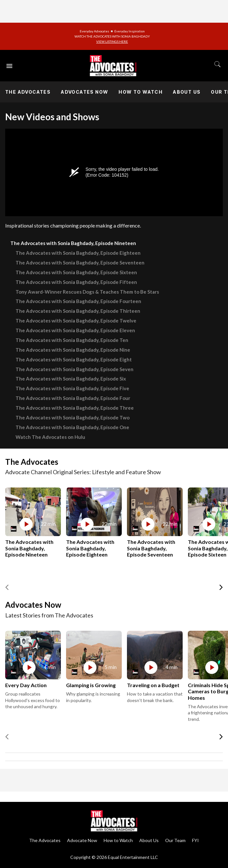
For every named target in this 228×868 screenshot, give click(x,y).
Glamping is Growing (91, 685)
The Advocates (28, 92)
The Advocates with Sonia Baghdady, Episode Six (71, 379)
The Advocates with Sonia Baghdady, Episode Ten (72, 340)
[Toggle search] (217, 64)
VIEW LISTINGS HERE (112, 41)
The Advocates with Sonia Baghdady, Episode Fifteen (76, 282)
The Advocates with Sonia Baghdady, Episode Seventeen (80, 263)
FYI (195, 840)
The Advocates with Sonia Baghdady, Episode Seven (74, 369)
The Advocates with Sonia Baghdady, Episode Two (73, 417)
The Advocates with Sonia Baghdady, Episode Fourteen (78, 301)
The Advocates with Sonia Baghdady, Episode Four (73, 398)
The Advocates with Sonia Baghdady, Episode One (72, 427)
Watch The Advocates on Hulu (50, 437)
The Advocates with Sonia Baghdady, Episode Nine (73, 350)
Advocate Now (82, 840)
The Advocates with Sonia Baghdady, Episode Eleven (75, 330)
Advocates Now (85, 92)
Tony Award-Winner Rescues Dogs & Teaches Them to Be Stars (87, 292)
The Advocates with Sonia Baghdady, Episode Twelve (76, 321)
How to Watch (141, 92)
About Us (187, 92)
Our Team (175, 840)
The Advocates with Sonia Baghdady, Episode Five (72, 388)
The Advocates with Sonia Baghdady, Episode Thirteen (78, 311)
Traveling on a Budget (153, 685)
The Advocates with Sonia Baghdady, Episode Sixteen (76, 272)
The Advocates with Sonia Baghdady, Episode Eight (74, 359)
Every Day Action (26, 685)
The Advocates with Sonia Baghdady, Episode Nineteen (73, 243)
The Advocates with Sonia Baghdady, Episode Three (75, 408)
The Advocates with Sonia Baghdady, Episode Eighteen (78, 253)
